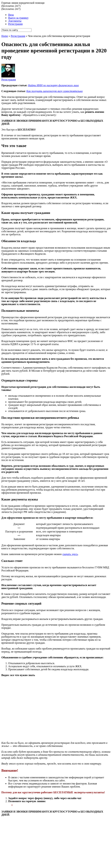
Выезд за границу (18, 18)
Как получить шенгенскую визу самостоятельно (55, 91)
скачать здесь (70, 554)
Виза (11, 15)
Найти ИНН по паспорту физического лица (53, 85)
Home (5, 36)
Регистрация (15, 24)
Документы (15, 21)
